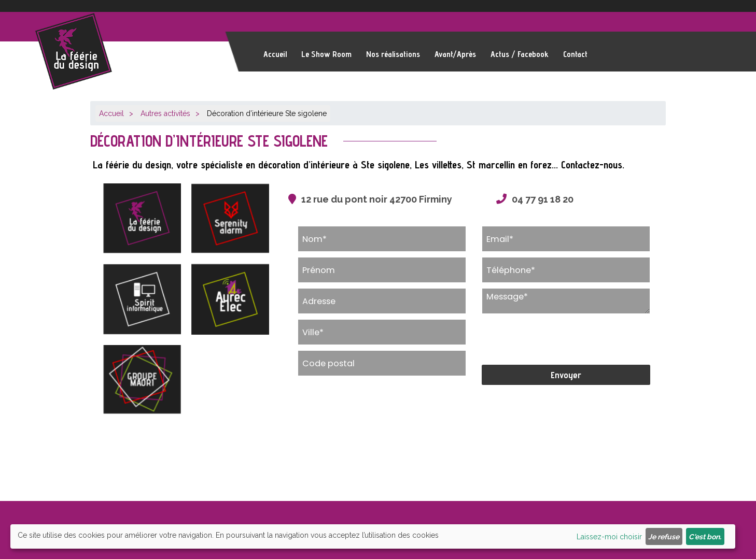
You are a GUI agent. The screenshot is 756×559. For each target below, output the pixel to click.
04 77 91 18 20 (543, 199)
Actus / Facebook (520, 54)
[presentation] (561, 339)
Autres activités (165, 113)
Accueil (275, 54)
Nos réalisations (393, 54)
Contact (575, 54)
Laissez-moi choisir (609, 537)
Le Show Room (326, 54)
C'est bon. (705, 537)
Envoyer (566, 375)
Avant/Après (455, 54)
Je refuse (664, 537)
